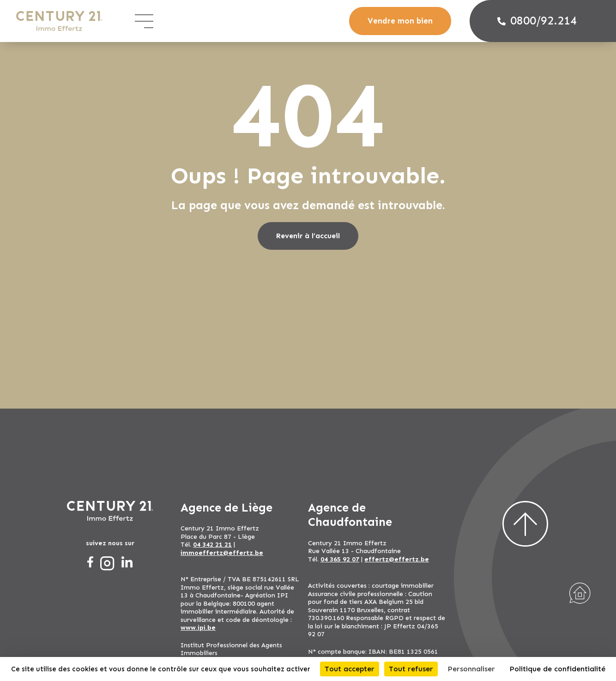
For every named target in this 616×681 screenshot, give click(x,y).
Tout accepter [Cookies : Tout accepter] (350, 669)
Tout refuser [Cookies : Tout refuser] (411, 669)
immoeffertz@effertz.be (222, 553)
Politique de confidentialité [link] (557, 669)
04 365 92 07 (340, 559)
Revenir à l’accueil (308, 236)
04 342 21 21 (212, 545)
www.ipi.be (198, 628)
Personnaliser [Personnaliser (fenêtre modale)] (471, 669)
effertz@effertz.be (397, 559)
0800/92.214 (537, 21)
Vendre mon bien (400, 21)
